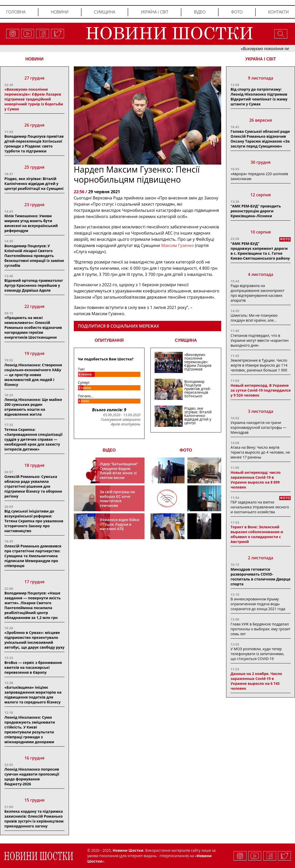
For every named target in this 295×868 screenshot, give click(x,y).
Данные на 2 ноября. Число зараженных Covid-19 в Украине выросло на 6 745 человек (256, 681)
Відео (200, 12)
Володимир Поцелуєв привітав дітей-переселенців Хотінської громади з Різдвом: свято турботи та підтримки (34, 144)
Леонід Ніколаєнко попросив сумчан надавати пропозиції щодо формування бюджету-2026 (32, 777)
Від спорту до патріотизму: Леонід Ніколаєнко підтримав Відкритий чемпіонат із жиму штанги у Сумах (259, 97)
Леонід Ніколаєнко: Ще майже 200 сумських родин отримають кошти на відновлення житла (33, 407)
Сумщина (105, 12)
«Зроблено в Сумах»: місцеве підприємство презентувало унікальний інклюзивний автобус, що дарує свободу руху (34, 640)
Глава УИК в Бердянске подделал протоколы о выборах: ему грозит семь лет (260, 629)
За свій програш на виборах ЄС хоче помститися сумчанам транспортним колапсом (117, 503)
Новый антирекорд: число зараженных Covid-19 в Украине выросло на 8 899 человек (256, 480)
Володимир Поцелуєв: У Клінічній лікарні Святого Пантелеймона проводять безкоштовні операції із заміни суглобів (34, 256)
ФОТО (186, 450)
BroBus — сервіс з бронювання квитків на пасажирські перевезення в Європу (33, 667)
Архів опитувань (126, 424)
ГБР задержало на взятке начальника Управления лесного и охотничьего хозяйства (260, 507)
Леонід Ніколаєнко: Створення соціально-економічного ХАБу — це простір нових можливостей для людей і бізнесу (33, 375)
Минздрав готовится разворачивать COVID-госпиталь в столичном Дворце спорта (260, 577)
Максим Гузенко (178, 245)
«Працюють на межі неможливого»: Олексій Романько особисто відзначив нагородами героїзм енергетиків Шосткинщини (33, 327)
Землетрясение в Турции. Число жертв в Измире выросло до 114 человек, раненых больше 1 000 (259, 365)
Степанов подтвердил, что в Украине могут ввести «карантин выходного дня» (260, 340)
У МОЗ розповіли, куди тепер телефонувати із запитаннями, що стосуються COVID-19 (257, 654)
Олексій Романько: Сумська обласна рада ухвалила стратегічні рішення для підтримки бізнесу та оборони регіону (33, 486)
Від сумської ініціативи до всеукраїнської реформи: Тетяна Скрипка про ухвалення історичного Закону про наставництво (34, 521)
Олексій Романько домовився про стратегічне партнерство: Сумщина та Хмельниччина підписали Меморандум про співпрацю (33, 556)
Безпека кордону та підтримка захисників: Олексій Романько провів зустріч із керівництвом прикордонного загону (34, 819)
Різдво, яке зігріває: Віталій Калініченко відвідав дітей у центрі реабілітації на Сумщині (34, 184)
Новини (60, 12)
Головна (16, 12)
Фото (237, 12)
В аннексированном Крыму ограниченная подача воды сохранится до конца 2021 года (258, 604)
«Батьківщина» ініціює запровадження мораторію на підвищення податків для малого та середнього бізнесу (33, 695)
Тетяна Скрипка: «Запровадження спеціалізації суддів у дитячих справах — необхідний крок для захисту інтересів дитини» (33, 439)
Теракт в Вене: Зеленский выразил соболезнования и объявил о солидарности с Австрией (257, 534)
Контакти (278, 12)
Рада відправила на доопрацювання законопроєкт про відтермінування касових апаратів (257, 293)
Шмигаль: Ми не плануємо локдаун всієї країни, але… (254, 318)
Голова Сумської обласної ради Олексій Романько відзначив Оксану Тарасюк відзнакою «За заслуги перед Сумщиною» (260, 139)
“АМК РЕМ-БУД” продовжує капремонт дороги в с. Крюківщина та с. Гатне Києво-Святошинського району (260, 251)
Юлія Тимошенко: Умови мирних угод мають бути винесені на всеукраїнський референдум (31, 223)
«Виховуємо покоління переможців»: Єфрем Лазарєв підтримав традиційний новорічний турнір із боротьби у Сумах (34, 99)
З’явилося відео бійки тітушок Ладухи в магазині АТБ (119, 524)
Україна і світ (154, 12)
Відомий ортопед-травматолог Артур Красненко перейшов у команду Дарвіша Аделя (34, 285)
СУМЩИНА (186, 340)
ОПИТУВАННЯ (109, 340)
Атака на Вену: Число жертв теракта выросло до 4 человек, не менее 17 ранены (260, 452)
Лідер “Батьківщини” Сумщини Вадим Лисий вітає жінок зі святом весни (119, 471)
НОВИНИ (34, 59)
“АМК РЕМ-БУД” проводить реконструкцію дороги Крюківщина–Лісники (256, 211)
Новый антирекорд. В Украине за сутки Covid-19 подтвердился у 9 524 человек (261, 390)
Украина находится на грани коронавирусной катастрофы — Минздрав (258, 427)
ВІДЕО (109, 450)
